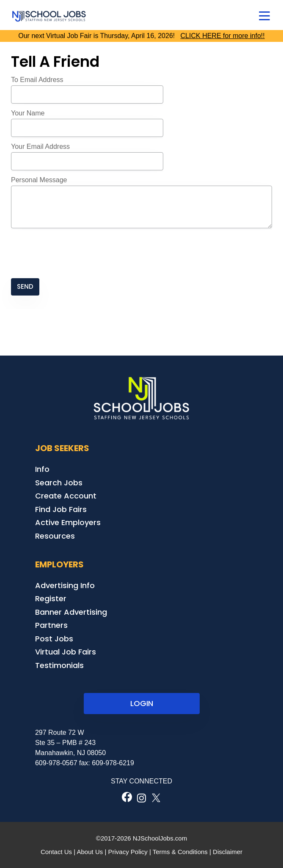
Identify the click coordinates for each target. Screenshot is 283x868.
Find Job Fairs (61, 509)
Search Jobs (59, 483)
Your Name (28, 113)
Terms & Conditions (180, 852)
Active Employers (68, 522)
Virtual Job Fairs (66, 652)
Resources (55, 536)
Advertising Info (65, 585)
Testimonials (59, 665)
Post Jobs (54, 639)
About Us (90, 852)
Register (51, 598)
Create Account (66, 496)
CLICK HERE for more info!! (223, 36)
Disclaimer (228, 852)
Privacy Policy (128, 852)
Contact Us (56, 852)
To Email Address (37, 80)
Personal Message (39, 180)
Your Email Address (40, 146)
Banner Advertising (71, 612)
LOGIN (142, 703)
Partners (51, 625)
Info (42, 469)
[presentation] (75, 254)
